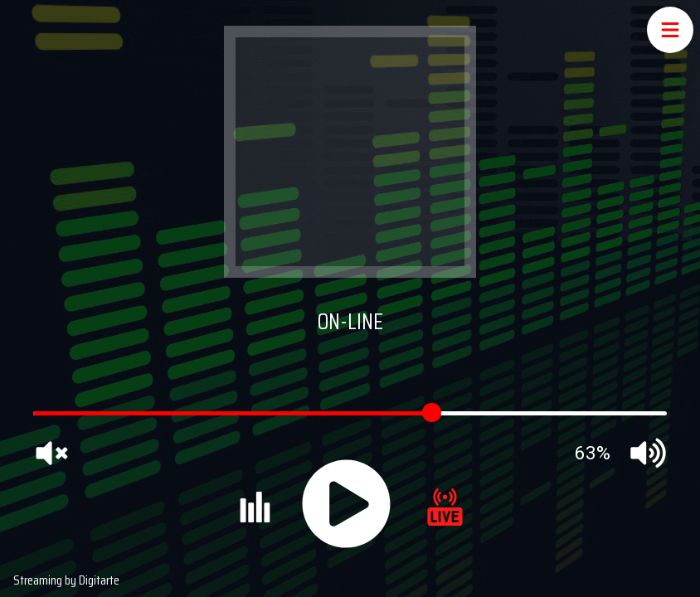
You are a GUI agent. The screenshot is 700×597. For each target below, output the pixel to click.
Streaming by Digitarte (66, 580)
